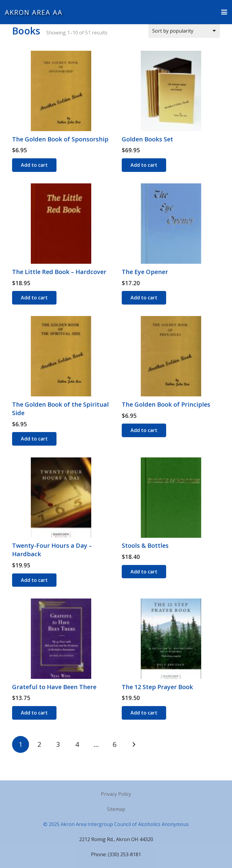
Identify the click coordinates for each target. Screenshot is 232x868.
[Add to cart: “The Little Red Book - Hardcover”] (34, 298)
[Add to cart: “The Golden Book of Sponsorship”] (34, 165)
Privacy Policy (116, 794)
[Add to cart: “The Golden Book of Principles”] (144, 430)
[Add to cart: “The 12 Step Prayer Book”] (144, 713)
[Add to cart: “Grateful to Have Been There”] (34, 713)
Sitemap (116, 809)
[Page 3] (58, 744)
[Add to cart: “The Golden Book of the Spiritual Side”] (34, 439)
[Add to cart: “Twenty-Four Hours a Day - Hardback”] (34, 580)
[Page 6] (115, 744)
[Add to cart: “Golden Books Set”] (144, 165)
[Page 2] (39, 744)
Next (134, 744)
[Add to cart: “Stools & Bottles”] (144, 572)
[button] (224, 12)
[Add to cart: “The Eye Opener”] (144, 298)
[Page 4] (77, 744)
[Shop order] (184, 31)
